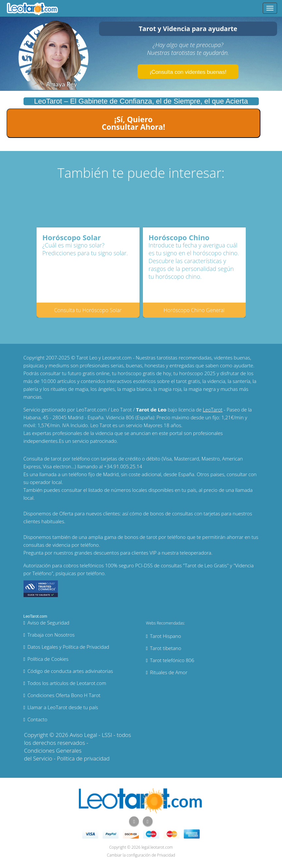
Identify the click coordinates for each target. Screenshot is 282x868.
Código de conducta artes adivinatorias (70, 671)
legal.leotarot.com (157, 847)
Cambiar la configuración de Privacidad (141, 855)
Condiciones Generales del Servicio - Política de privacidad (67, 754)
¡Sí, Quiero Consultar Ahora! (133, 123)
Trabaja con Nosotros (51, 635)
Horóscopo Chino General (194, 310)
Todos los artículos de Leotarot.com (67, 683)
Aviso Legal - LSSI (91, 735)
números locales (129, 490)
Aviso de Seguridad (48, 623)
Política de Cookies (48, 659)
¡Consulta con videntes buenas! (188, 72)
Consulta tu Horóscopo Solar (88, 310)
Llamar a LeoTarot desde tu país (63, 707)
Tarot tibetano (166, 648)
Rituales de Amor (169, 672)
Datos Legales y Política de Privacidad (68, 647)
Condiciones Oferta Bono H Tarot (64, 695)
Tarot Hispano (166, 636)
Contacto (37, 719)
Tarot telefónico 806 (172, 660)
